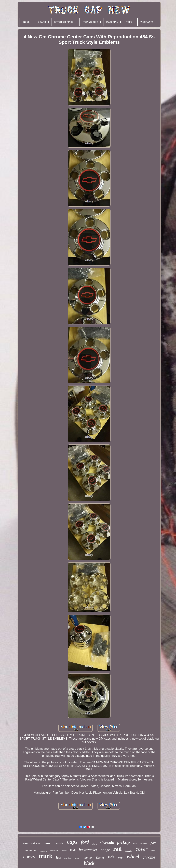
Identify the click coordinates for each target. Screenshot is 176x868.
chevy (29, 857)
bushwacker (88, 850)
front (121, 858)
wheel (133, 856)
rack (135, 844)
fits (58, 857)
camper (54, 850)
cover (141, 849)
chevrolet (59, 843)
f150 (73, 850)
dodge (105, 850)
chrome (149, 857)
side (111, 857)
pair (153, 843)
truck (46, 856)
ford (85, 842)
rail (117, 849)
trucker (144, 844)
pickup (124, 842)
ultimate (36, 843)
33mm (100, 858)
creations (43, 851)
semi (153, 851)
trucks (64, 851)
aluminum (30, 850)
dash (25, 843)
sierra (94, 844)
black (89, 863)
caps (72, 842)
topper (78, 858)
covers (47, 844)
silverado (107, 843)
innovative (129, 851)
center (88, 858)
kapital (68, 858)
